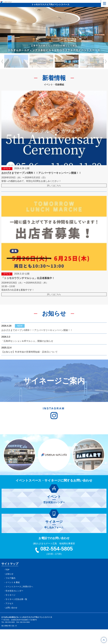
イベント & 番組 (13, 597)
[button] (106, 61)
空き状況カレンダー (54, 514)
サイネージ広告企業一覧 (16, 614)
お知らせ (9, 589)
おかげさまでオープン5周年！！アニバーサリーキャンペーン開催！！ (37, 330)
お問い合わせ (11, 622)
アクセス (9, 618)
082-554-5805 (54, 563)
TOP (7, 584)
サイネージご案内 (54, 381)
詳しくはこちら (54, 185)
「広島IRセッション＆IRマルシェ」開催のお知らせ (27, 341)
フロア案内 (10, 593)
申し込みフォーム (54, 539)
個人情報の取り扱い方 (9, 640)
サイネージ (10, 610)
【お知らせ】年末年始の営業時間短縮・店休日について (30, 352)
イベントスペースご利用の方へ (19, 601)
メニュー (103, 3)
